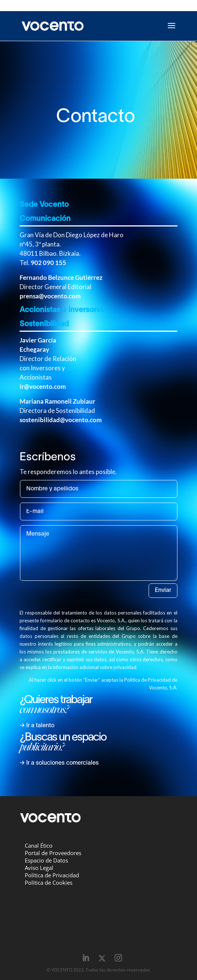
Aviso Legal (39, 868)
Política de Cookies (49, 883)
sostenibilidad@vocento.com (61, 420)
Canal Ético (39, 845)
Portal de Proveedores (53, 853)
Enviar (163, 590)
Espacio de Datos (46, 860)
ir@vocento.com (43, 386)
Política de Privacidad (52, 875)
